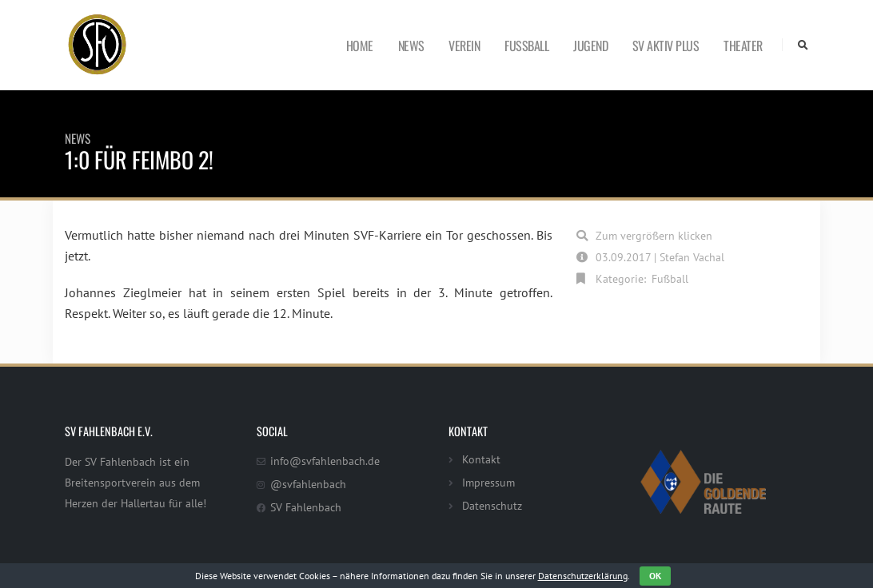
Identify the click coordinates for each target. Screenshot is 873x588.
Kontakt (481, 459)
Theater (743, 46)
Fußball (526, 46)
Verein (464, 46)
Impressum (488, 482)
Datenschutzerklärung (583, 576)
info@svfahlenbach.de (325, 461)
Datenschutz (492, 505)
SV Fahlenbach (306, 507)
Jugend (590, 46)
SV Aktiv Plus (666, 46)
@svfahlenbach (308, 484)
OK (655, 576)
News (411, 46)
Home (360, 46)
